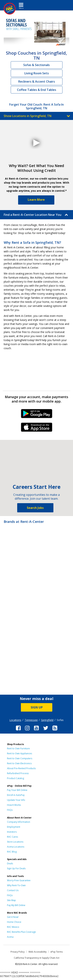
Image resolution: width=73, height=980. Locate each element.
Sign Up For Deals (16, 868)
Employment (14, 827)
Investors (12, 832)
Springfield (47, 720)
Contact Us (13, 890)
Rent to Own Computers (20, 758)
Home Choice (14, 922)
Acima (10, 937)
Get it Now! (13, 917)
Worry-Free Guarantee (19, 880)
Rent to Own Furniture (18, 748)
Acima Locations (16, 847)
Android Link (36, 415)
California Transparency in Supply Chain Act (37, 958)
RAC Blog (12, 852)
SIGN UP (37, 707)
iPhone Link (36, 428)
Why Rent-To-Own (16, 885)
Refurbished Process (18, 773)
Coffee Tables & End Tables (37, 90)
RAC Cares (12, 837)
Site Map (11, 900)
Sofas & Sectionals (36, 65)
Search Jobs (35, 508)
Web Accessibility (38, 952)
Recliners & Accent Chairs (37, 81)
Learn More (36, 200)
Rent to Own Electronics (19, 763)
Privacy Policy (18, 952)
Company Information (19, 822)
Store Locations (15, 842)
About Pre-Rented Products (21, 768)
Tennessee (31, 720)
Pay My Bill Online (16, 905)
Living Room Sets (37, 73)
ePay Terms (57, 952)
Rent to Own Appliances (19, 753)
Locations (15, 720)
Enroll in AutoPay (16, 795)
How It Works (14, 805)
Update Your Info (16, 800)
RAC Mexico (13, 927)
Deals (10, 863)
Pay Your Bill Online (17, 790)
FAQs (10, 810)
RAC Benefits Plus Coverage (21, 932)
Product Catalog (16, 778)
